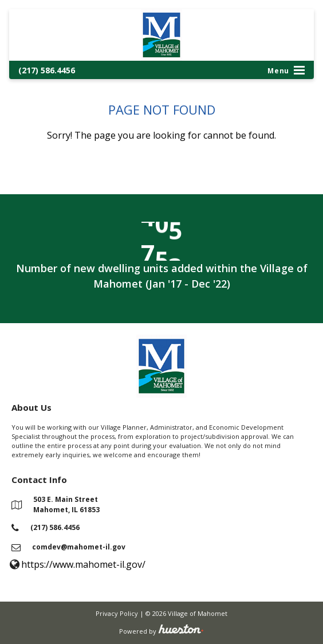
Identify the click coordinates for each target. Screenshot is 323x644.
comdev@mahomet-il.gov (79, 547)
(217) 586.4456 (47, 70)
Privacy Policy (117, 613)
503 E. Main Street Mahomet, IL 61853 (66, 504)
